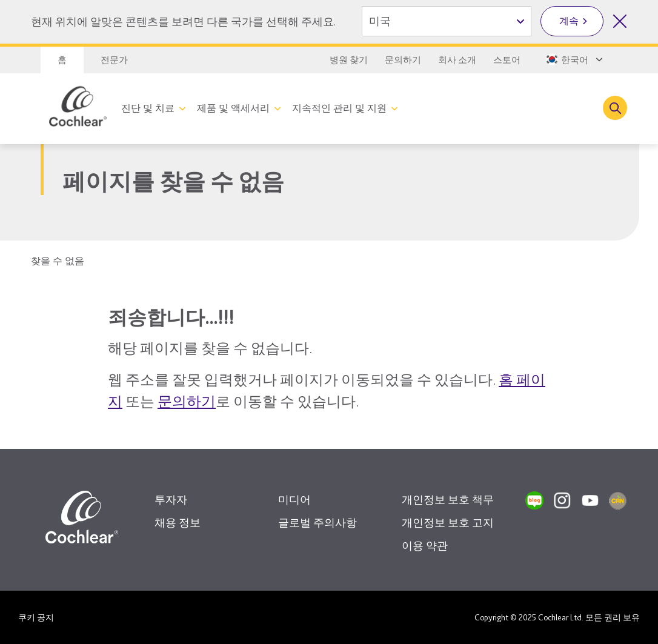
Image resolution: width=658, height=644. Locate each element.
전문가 (114, 60)
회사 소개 (457, 60)
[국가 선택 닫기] (620, 21)
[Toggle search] (615, 108)
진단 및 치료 (148, 108)
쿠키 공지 (36, 617)
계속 (569, 21)
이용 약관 (425, 546)
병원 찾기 (349, 60)
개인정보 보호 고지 (448, 523)
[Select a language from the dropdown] (573, 59)
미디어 (294, 500)
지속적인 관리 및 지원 (339, 108)
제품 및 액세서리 (233, 108)
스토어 (507, 60)
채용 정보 (178, 523)
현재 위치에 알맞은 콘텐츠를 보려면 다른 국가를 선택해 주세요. (183, 22)
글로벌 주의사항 (317, 523)
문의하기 (403, 60)
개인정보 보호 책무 (448, 500)
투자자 (171, 500)
